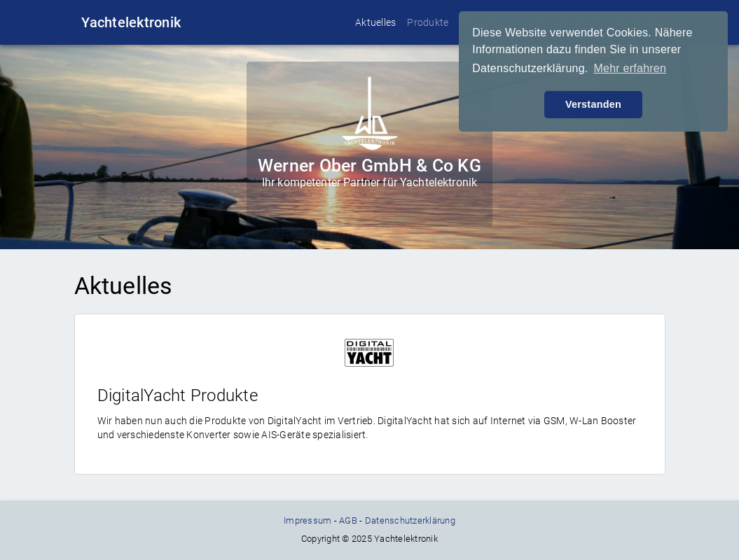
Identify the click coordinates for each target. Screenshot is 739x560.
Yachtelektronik (131, 22)
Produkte (428, 22)
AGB (348, 520)
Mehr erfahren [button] (630, 68)
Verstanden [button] (593, 104)
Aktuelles (375, 22)
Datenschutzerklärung (410, 520)
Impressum (308, 520)
